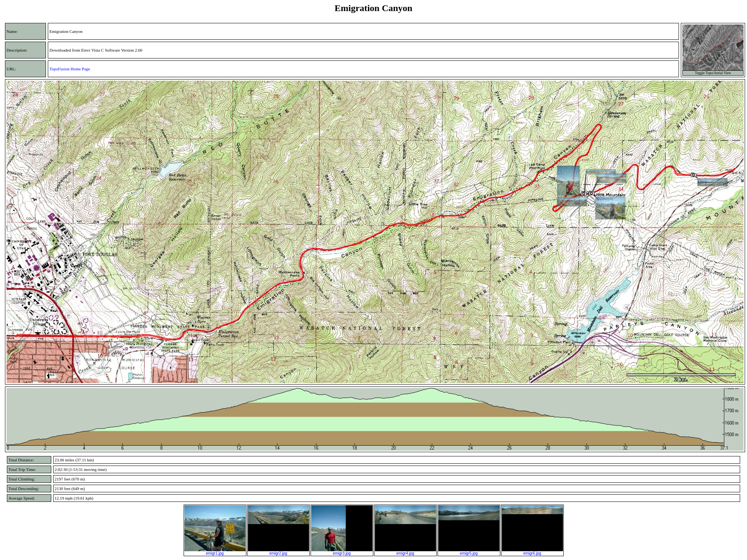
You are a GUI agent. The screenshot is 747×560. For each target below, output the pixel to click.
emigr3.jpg (342, 552)
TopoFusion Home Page (70, 69)
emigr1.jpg (215, 552)
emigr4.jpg (405, 552)
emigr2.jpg (278, 552)
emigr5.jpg (469, 552)
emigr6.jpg (532, 552)
